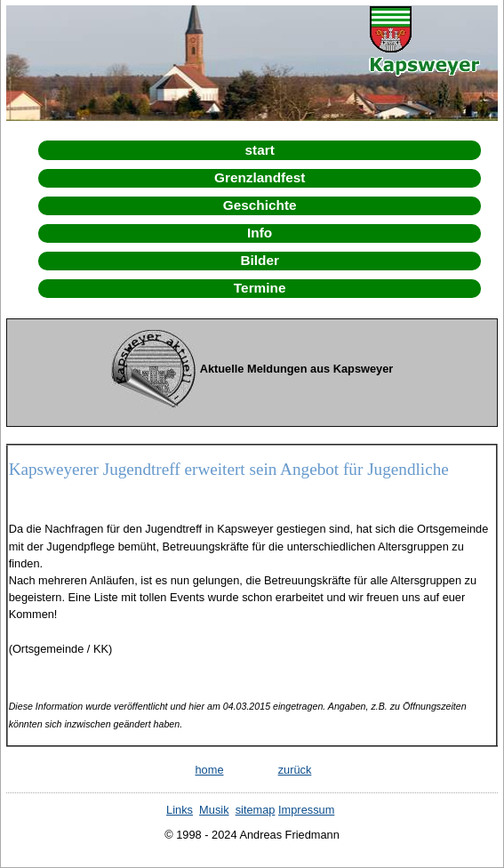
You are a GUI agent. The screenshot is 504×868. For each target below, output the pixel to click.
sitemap (256, 810)
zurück (295, 770)
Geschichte (260, 205)
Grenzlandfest (260, 177)
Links (180, 810)
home (209, 770)
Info (260, 233)
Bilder (260, 260)
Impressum (306, 810)
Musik (214, 810)
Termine (260, 288)
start (260, 150)
